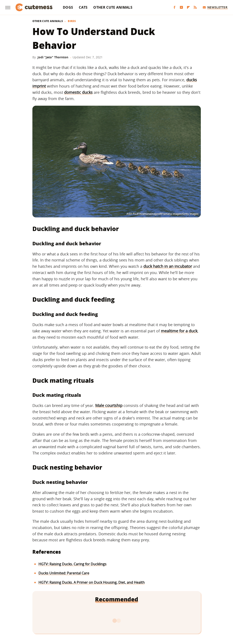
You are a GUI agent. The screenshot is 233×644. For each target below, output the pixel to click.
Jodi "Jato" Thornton (53, 57)
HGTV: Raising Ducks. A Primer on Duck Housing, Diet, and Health (92, 582)
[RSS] (195, 7)
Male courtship (109, 405)
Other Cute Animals (113, 7)
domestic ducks (78, 92)
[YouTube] (181, 7)
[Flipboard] (188, 7)
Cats (83, 7)
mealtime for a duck (179, 331)
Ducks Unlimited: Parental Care (64, 573)
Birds (72, 21)
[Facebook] (174, 7)
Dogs (68, 7)
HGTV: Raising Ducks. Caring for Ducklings (72, 564)
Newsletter (215, 7)
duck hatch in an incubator (168, 266)
